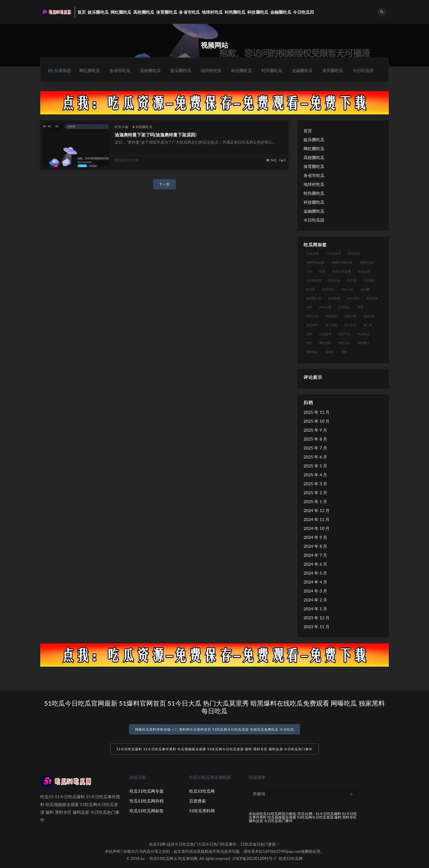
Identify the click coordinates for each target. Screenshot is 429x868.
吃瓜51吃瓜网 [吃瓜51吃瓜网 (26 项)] (342, 271)
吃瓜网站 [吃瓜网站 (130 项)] (369, 280)
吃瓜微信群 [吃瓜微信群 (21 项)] (314, 280)
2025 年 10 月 (317, 421)
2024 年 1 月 (315, 609)
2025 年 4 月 (315, 475)
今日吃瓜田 (363, 70)
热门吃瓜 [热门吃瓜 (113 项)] (331, 325)
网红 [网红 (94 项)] (309, 343)
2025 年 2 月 (315, 493)
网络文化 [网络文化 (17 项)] (344, 343)
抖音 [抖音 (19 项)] (309, 307)
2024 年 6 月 (315, 564)
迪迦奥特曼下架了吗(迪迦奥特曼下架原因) (156, 135)
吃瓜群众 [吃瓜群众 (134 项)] (328, 289)
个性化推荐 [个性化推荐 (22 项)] (333, 253)
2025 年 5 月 (315, 466)
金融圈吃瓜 (302, 70)
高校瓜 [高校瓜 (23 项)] (330, 352)
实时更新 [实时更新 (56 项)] (372, 298)
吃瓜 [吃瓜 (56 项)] (322, 271)
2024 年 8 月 (315, 546)
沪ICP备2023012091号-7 (254, 858)
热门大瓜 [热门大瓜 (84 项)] (350, 325)
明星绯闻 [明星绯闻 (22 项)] (350, 316)
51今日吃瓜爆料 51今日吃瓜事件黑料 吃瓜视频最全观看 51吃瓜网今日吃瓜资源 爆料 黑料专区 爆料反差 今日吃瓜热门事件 (215, 749)
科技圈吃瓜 (242, 70)
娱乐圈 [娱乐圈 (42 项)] (365, 289)
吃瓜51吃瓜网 (202, 791)
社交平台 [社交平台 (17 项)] (344, 334)
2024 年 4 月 (315, 582)
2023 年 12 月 (317, 618)
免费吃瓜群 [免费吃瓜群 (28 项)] (367, 262)
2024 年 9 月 (315, 537)
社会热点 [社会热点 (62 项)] (363, 334)
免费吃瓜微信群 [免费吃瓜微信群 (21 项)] (342, 262)
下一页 (164, 184)
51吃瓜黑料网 (202, 811)
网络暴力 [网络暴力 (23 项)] (363, 343)
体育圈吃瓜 (333, 70)
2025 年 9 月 (315, 430)
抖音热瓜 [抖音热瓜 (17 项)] (344, 307)
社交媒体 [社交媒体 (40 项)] (325, 334)
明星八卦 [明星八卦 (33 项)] (312, 316)
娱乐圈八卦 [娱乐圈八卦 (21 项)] (314, 298)
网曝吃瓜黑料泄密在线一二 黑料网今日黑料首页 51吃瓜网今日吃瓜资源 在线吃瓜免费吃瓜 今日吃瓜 (214, 729)
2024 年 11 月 (317, 519)
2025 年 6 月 (315, 457)
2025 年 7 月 (315, 448)
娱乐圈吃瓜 (181, 70)
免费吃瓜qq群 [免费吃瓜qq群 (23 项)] (315, 262)
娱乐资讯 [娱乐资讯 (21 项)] (353, 298)
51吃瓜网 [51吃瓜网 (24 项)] (313, 253)
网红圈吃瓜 (90, 70)
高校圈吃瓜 (150, 70)
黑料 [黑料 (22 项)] (344, 352)
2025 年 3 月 (315, 484)
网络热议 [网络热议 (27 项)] (312, 352)
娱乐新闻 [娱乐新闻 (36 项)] (334, 298)
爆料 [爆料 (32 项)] (309, 334)
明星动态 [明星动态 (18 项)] (331, 316)
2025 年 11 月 (317, 412)
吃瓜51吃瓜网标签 (147, 811)
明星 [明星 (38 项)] (360, 307)
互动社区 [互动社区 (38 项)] (354, 253)
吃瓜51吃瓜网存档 (147, 801)
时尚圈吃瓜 (272, 70)
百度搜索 (198, 801)
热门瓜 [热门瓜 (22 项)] (368, 325)
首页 (308, 131)
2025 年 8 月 (315, 439)
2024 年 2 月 (315, 600)
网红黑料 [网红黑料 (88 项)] (325, 343)
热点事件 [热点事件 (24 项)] (312, 325)
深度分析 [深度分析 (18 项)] (369, 316)
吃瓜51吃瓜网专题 (147, 791)
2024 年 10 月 (317, 528)
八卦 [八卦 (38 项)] (309, 271)
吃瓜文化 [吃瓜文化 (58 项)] (334, 280)
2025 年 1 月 (315, 501)
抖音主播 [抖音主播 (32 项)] (325, 307)
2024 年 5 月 (315, 573)
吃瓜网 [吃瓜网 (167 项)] (352, 280)
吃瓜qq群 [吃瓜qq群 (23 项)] (364, 271)
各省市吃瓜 (120, 70)
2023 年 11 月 (317, 627)
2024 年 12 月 (317, 510)
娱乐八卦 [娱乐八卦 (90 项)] (347, 289)
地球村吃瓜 (211, 70)
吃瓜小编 (121, 127)
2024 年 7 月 (315, 555)
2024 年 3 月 (315, 591)
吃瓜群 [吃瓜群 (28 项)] (311, 289)
